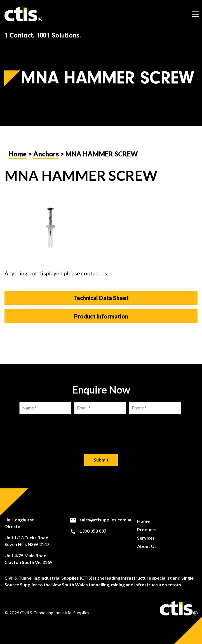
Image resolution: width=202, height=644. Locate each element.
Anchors (46, 154)
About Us (147, 546)
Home (18, 154)
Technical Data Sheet (101, 298)
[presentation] (101, 429)
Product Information (101, 316)
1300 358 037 (88, 531)
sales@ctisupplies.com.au (101, 520)
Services (146, 538)
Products (147, 529)
